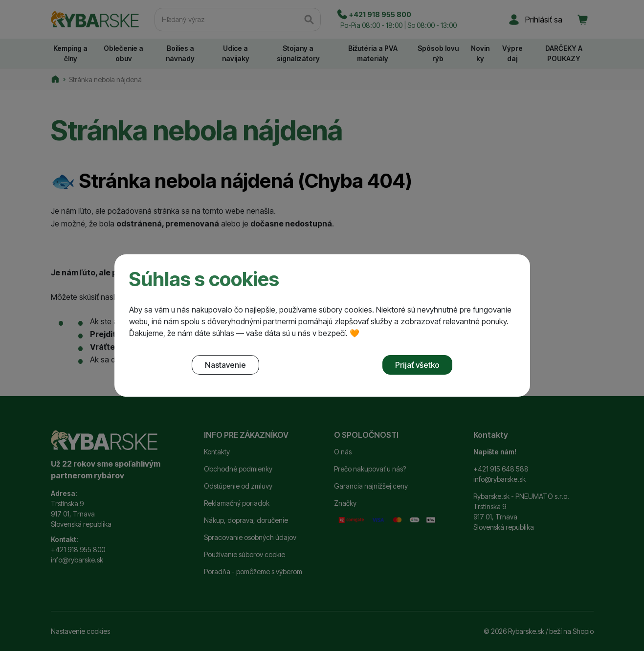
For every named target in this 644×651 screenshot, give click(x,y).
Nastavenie (225, 365)
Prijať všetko (417, 365)
